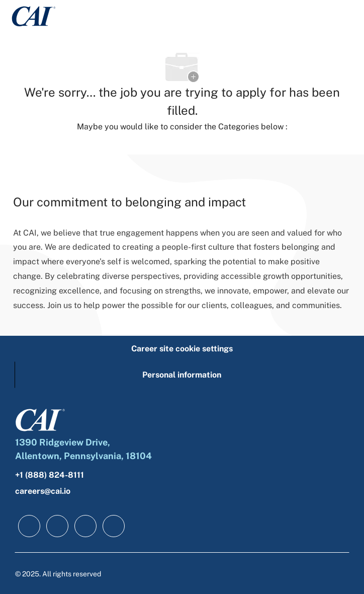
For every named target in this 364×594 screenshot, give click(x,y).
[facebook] (29, 526)
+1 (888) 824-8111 (50, 475)
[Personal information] (182, 375)
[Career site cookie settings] (182, 349)
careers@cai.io (43, 491)
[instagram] (114, 526)
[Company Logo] (34, 15)
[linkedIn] (57, 526)
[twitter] (85, 526)
